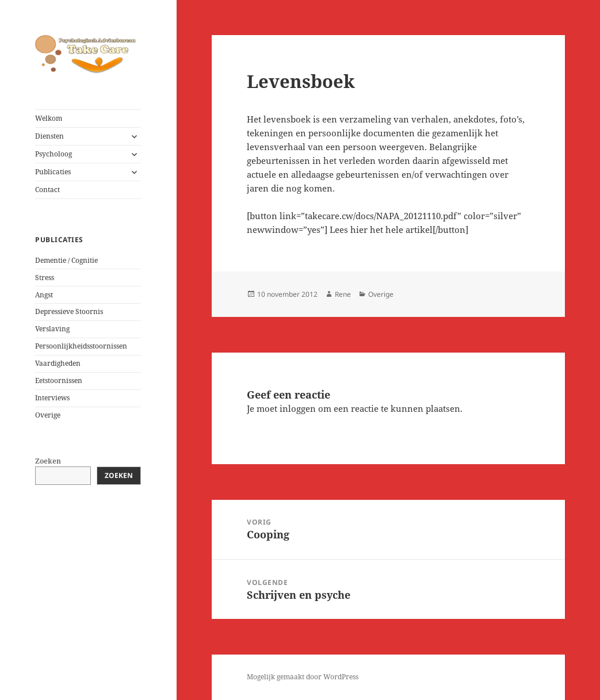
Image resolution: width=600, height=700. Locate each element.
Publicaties (53, 172)
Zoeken (48, 461)
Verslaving (52, 329)
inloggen (298, 408)
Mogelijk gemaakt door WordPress (303, 677)
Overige (48, 415)
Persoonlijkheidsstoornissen (81, 346)
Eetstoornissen (59, 380)
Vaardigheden (58, 363)
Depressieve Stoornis (69, 311)
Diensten (49, 136)
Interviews (52, 398)
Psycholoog (53, 154)
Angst (44, 295)
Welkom (49, 118)
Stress (45, 278)
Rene (343, 294)
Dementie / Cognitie (66, 260)
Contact (47, 190)
